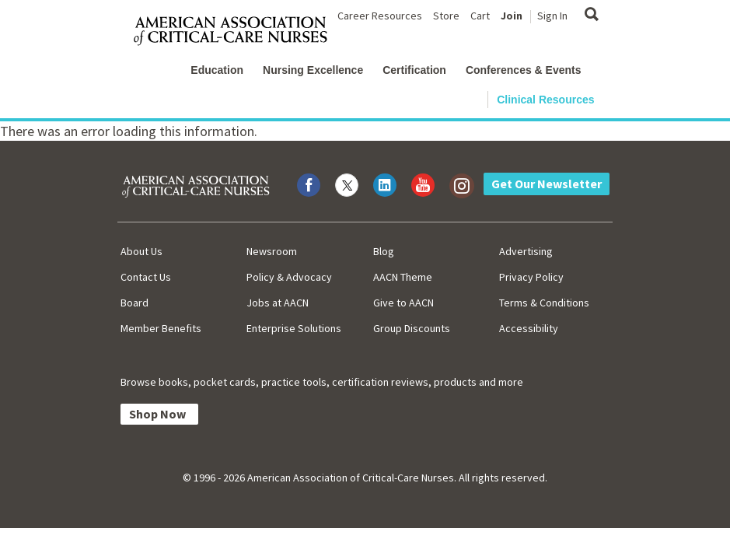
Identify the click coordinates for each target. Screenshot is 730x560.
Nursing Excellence (313, 70)
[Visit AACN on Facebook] (309, 185)
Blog (384, 251)
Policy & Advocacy (289, 277)
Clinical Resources (545, 100)
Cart (480, 16)
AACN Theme (403, 277)
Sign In (552, 16)
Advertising (526, 251)
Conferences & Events (524, 70)
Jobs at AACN (278, 303)
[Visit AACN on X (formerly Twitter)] (347, 185)
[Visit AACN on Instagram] (461, 185)
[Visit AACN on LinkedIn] (385, 185)
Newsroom (272, 251)
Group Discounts (412, 328)
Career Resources (380, 16)
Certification (414, 70)
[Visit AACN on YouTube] (423, 185)
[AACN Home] (237, 31)
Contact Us (146, 277)
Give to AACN (403, 303)
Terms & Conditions (544, 303)
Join (512, 16)
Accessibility (529, 328)
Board (134, 303)
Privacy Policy (531, 277)
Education (217, 70)
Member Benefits (161, 328)
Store (446, 16)
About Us (141, 251)
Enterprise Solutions (294, 328)
